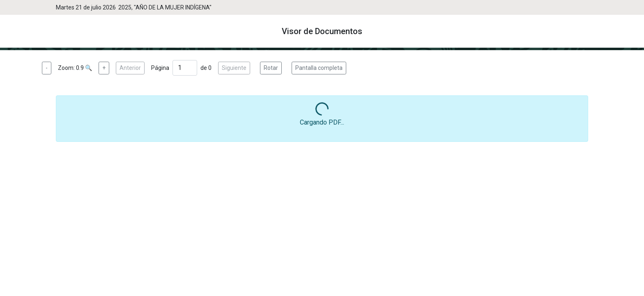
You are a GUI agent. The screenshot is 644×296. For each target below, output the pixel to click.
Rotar (271, 68)
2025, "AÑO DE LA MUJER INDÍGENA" (165, 7)
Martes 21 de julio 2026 (87, 7)
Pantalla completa (319, 68)
